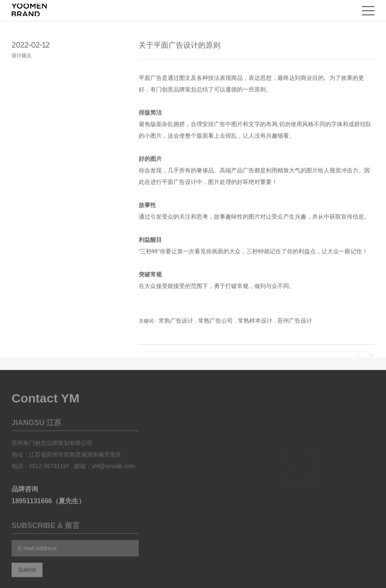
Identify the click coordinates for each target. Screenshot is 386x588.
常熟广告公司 (215, 321)
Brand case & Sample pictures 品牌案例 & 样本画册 (193, 484)
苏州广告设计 (295, 321)
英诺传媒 (327, 527)
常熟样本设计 (255, 321)
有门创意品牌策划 (173, 90)
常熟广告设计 (176, 321)
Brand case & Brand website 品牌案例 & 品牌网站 (205, 517)
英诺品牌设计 (294, 527)
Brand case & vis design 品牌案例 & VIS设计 (197, 450)
